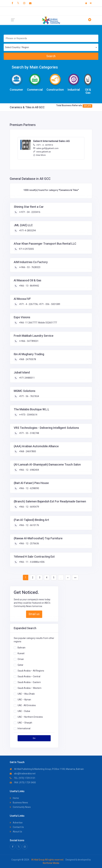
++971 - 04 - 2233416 (29, 212)
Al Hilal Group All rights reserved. (48, 860)
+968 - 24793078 (27, 359)
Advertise (16, 823)
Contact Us (17, 827)
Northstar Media (51, 863)
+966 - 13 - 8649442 (29, 286)
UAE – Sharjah (25, 723)
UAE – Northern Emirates (30, 717)
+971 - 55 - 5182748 (29, 433)
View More (39, 155)
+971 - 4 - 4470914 (43, 145)
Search (51, 56)
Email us (34, 614)
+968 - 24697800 (27, 451)
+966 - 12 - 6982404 (29, 470)
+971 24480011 (27, 378)
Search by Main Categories (35, 67)
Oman (21, 659)
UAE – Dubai (24, 711)
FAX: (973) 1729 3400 (23, 782)
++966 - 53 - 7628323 (29, 267)
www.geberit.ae (42, 152)
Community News (20, 807)
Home (14, 798)
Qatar (20, 665)
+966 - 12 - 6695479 (29, 507)
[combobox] (51, 47)
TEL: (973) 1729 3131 (23, 778)
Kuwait (21, 653)
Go (34, 738)
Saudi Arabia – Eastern (29, 682)
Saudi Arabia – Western (29, 688)
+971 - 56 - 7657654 (29, 396)
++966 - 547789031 (28, 341)
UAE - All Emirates (27, 705)
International (24, 728)
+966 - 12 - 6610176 (29, 525)
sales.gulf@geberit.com (46, 148)
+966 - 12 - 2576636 (29, 543)
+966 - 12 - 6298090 (29, 488)
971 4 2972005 (26, 249)
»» (75, 577)
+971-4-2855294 (27, 231)
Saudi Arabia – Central (29, 676)
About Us (16, 832)
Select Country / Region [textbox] (17, 47)
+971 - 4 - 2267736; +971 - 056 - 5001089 (39, 304)
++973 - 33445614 (28, 415)
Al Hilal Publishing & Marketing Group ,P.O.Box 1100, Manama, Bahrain (47, 769)
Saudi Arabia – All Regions (31, 671)
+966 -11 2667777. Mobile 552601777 (38, 323)
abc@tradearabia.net (23, 774)
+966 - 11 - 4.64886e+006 (31, 562)
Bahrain (22, 648)
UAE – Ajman (24, 700)
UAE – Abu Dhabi (26, 694)
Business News (19, 803)
